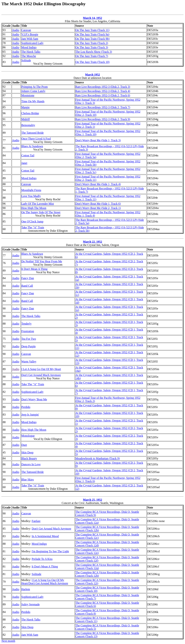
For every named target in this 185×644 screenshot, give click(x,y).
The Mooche (29, 56)
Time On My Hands (33, 101)
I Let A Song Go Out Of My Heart (41, 369)
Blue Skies (28, 480)
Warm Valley (29, 362)
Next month (8, 641)
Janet (24, 163)
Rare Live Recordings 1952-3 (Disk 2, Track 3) (103, 87)
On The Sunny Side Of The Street (41, 212)
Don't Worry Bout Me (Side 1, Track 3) (98, 140)
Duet (24, 445)
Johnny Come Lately (33, 91)
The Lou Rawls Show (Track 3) (94, 52)
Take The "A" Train (33, 227)
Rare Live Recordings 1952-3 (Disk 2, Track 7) (103, 107)
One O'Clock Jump (32, 221)
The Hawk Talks (31, 52)
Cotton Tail (28, 155)
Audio (16, 30)
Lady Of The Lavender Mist (38, 204)
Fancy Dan (28, 278)
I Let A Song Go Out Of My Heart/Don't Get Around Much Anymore (45, 582)
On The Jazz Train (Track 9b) (92, 39)
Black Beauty (29, 458)
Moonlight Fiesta (31, 190)
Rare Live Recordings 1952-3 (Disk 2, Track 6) (103, 95)
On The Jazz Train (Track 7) (92, 56)
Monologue (28, 436)
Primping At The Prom (35, 87)
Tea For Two (29, 339)
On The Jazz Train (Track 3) (92, 47)
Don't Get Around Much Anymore (41, 375)
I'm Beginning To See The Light (50, 551)
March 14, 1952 (92, 18)
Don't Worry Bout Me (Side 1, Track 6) (98, 204)
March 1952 (92, 75)
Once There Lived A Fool (36, 139)
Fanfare (36, 521)
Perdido (26, 407)
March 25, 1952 (92, 500)
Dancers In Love (31, 464)
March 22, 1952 (92, 242)
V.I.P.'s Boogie (30, 34)
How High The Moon (34, 208)
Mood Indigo (29, 47)
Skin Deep (27, 452)
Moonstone (28, 95)
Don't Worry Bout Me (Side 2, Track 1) (98, 208)
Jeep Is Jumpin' (30, 415)
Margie (25, 107)
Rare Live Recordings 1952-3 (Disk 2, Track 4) (103, 91)
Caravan (26, 30)
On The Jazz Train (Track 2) (92, 43)
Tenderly (26, 324)
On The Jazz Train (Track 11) (92, 30)
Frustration (28, 331)
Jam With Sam (30, 39)
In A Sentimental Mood (45, 536)
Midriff (26, 119)
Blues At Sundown (32, 146)
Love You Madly (31, 196)
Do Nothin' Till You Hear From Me (42, 261)
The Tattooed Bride (33, 133)
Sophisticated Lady (32, 43)
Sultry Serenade (31, 604)
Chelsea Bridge (30, 113)
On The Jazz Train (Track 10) (92, 62)
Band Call (27, 286)
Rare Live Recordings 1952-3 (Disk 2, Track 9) (103, 119)
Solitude (26, 60)
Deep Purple (29, 346)
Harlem (26, 589)
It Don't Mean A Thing (34, 269)
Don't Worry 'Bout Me (34, 399)
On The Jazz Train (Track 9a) (92, 34)
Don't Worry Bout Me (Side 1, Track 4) (98, 184)
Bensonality (28, 125)
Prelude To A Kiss (42, 559)
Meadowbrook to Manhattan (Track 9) (98, 458)
